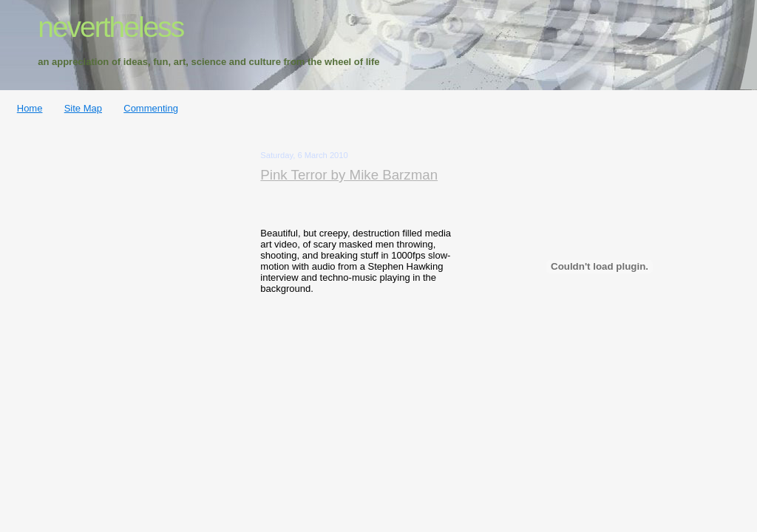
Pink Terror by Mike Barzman (349, 175)
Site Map (83, 108)
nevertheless (111, 27)
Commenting (151, 108)
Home (30, 108)
